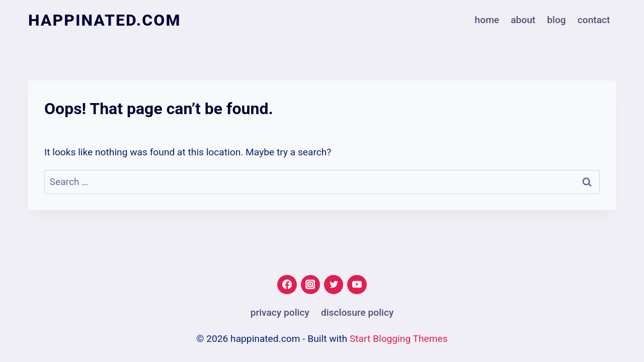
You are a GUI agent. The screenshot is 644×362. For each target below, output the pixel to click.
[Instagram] (310, 285)
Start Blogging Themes (399, 339)
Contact (594, 20)
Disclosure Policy (357, 312)
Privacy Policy (280, 312)
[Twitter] (334, 285)
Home (487, 20)
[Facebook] (287, 285)
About (523, 20)
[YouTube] (357, 285)
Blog (556, 20)
